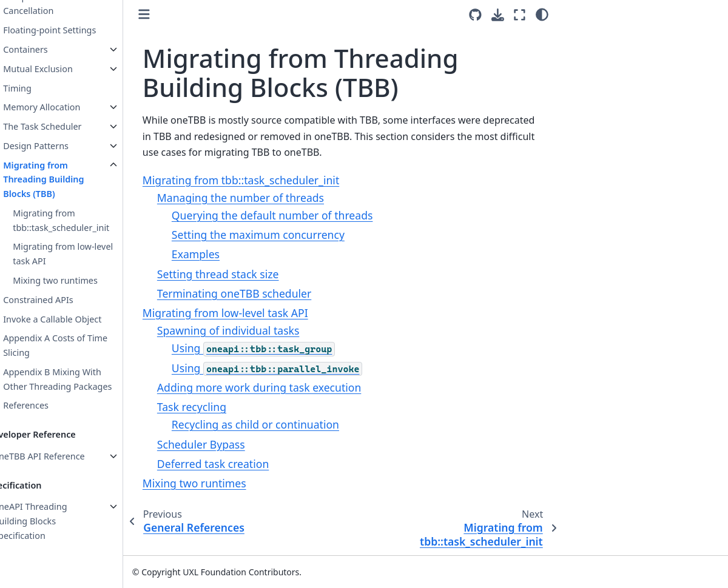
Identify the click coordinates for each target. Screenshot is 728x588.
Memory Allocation (64, 107)
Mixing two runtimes (78, 280)
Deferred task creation (235, 464)
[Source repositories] (475, 15)
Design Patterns (58, 146)
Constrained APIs (61, 300)
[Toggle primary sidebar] (167, 14)
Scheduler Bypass (224, 444)
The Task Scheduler (65, 126)
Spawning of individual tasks (251, 330)
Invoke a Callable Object (75, 319)
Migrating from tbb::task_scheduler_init (83, 220)
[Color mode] (542, 15)
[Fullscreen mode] (520, 15)
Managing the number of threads (263, 198)
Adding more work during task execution (281, 387)
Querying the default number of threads (295, 215)
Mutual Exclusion (60, 69)
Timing (40, 88)
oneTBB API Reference (62, 456)
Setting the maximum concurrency (281, 235)
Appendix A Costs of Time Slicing (78, 345)
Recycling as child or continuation (278, 424)
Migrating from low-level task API (85, 254)
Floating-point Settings (72, 30)
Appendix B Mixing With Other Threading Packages (80, 379)
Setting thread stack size (241, 274)
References (48, 405)
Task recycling (214, 407)
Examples (218, 254)
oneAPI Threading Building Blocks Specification (52, 521)
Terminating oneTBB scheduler (257, 293)
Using (276, 348)
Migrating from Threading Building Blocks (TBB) (66, 180)
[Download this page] (498, 15)
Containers (48, 49)
